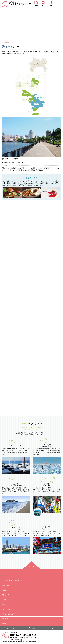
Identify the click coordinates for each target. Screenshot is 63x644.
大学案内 (4, 590)
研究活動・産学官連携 (8, 614)
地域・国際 (5, 619)
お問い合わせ (31, 628)
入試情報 (4, 600)
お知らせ (4, 576)
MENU (59, 4)
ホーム (2, 42)
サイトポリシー (53, 628)
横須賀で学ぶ (5, 585)
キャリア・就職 (6, 609)
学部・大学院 (5, 595)
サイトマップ (11, 628)
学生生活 (4, 604)
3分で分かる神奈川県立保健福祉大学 (12, 580)
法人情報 (4, 624)
